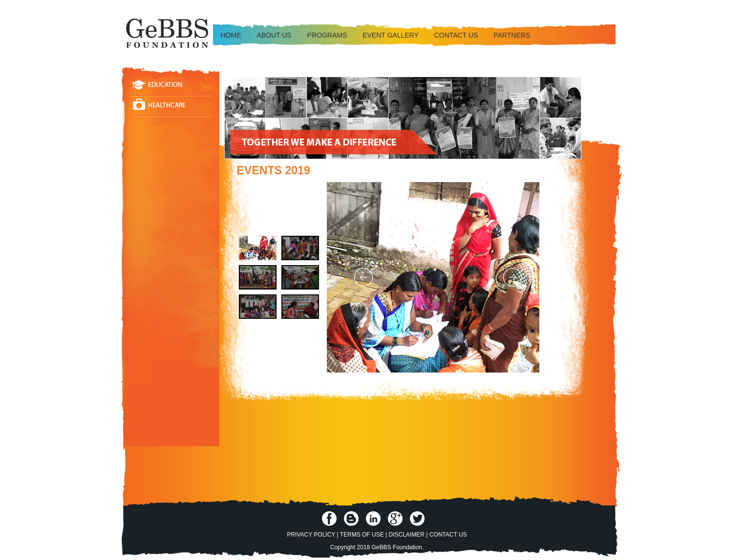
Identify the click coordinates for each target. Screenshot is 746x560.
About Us (274, 35)
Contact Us (448, 535)
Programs (327, 35)
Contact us (456, 35)
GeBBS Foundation (396, 547)
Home (231, 35)
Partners (512, 35)
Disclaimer (407, 535)
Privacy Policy (311, 535)
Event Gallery (391, 35)
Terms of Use (362, 535)
